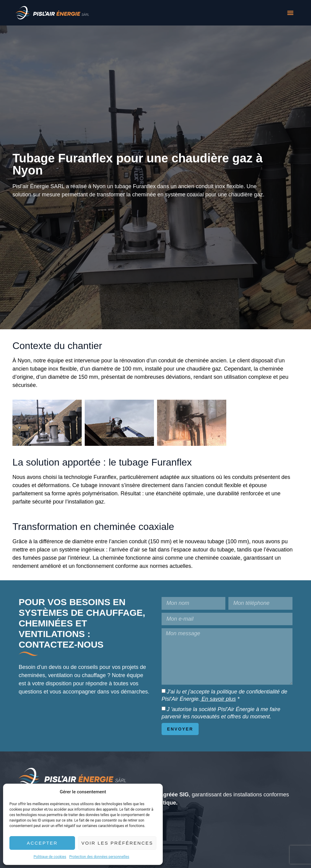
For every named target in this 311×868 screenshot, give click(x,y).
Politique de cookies (50, 857)
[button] (290, 13)
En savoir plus (218, 699)
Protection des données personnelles (99, 857)
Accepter (42, 843)
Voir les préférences (117, 843)
